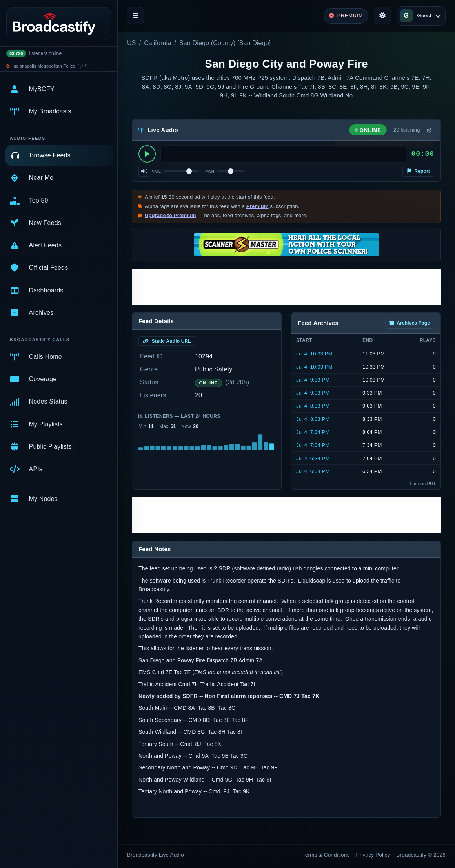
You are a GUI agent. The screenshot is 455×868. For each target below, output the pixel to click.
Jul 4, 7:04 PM (313, 445)
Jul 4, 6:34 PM (313, 458)
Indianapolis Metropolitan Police (44, 66)
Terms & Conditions (326, 855)
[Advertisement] (286, 287)
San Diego (254, 43)
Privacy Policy (373, 855)
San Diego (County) (207, 43)
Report (418, 171)
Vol (156, 171)
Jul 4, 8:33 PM (313, 406)
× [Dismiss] (429, 143)
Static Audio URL (167, 341)
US (132, 43)
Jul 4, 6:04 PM (313, 471)
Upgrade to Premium (170, 215)
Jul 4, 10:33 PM (314, 354)
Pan (210, 171)
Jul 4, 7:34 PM (313, 432)
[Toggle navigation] (136, 16)
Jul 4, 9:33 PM (313, 380)
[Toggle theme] (382, 16)
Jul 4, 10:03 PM (314, 367)
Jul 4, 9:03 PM (313, 393)
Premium (258, 206)
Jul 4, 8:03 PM (313, 419)
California (157, 43)
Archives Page (410, 323)
